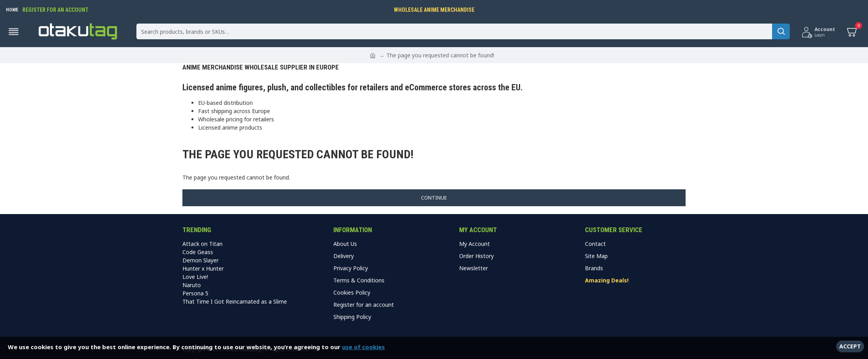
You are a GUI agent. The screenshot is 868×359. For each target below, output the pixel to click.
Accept (850, 346)
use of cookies (363, 347)
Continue (434, 198)
